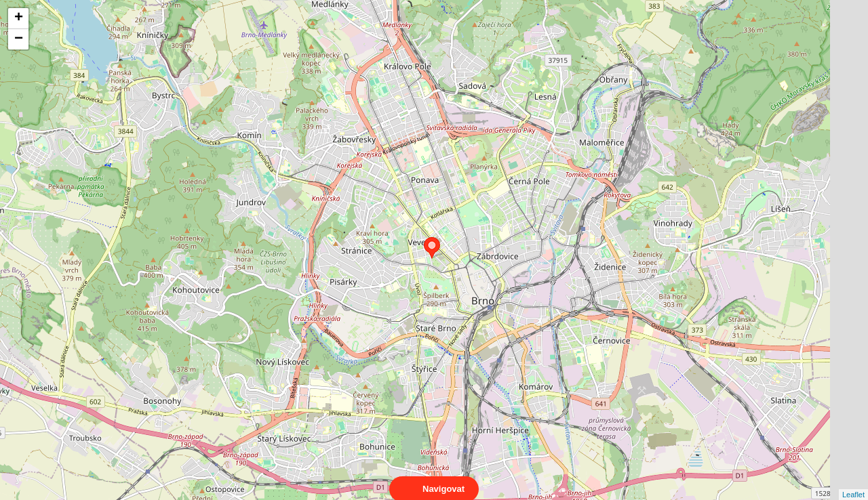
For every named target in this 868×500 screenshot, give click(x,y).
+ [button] (19, 18)
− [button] (19, 39)
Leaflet (853, 482)
